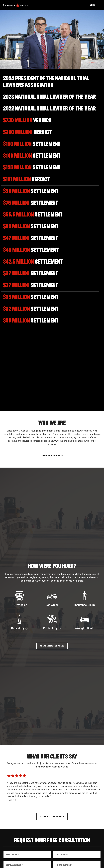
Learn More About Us (52, 455)
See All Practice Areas (52, 646)
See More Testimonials (52, 816)
